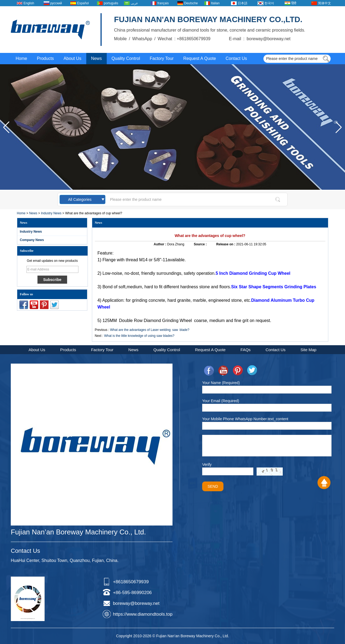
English (29, 3)
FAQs (246, 350)
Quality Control (126, 58)
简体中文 (325, 3)
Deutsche (191, 3)
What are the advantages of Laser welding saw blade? (150, 330)
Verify (207, 465)
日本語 (243, 3)
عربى (134, 3)
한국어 (269, 3)
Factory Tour (162, 58)
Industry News (51, 213)
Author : (160, 244)
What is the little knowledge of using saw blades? (139, 336)
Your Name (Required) (221, 383)
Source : (201, 244)
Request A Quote (200, 58)
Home (21, 58)
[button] (339, 127)
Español (83, 3)
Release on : (226, 244)
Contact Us (236, 58)
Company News (32, 240)
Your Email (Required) (221, 401)
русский (56, 3)
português (111, 3)
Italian (215, 3)
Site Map (308, 350)
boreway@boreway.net (136, 603)
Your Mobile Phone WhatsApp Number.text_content (245, 419)
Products (45, 58)
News (96, 58)
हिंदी (294, 3)
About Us (73, 58)
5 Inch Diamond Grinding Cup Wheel (253, 273)
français (163, 3)
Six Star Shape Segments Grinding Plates (274, 287)
